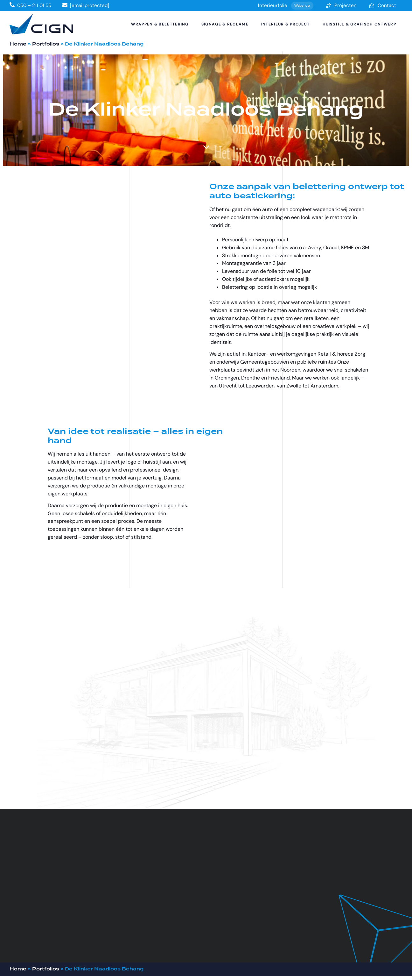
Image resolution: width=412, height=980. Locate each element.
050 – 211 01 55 (34, 5)
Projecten (341, 5)
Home (18, 44)
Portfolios (46, 44)
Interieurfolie (286, 6)
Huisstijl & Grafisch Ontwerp (359, 24)
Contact (383, 5)
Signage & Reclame (225, 24)
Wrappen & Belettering (160, 24)
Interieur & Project (286, 24)
